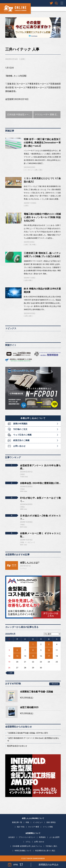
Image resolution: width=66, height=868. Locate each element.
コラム (23, 568)
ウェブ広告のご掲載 (22, 435)
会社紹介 (12, 837)
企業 (22, 59)
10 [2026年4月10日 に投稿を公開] (49, 650)
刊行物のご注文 (20, 429)
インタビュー (29, 170)
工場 (40, 170)
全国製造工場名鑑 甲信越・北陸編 (36, 692)
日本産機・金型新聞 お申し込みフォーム (27, 846)
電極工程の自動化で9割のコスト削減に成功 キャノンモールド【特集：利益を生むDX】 (42, 217)
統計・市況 (21, 827)
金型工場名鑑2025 (29, 707)
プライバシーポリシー (27, 837)
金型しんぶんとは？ (30, 563)
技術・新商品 (51, 822)
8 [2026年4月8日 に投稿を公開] (33, 650)
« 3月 (10, 673)
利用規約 (42, 837)
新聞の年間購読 (20, 424)
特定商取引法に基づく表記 (45, 851)
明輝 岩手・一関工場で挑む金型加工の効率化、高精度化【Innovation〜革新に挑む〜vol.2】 (42, 143)
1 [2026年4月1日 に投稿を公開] (33, 644)
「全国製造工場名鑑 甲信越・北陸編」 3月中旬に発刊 (28, 733)
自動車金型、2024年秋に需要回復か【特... (40, 483)
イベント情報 (48, 827)
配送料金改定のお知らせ (17, 746)
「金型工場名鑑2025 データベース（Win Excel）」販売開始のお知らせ (33, 739)
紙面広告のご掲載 (21, 440)
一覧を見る (54, 684)
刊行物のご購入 (51, 846)
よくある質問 (54, 837)
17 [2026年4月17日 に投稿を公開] (49, 656)
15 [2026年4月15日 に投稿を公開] (33, 656)
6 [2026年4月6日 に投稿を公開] (17, 650)
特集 (34, 245)
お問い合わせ (19, 446)
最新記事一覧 (17, 822)
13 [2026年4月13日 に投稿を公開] (17, 656)
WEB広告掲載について (23, 851)
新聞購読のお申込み (49, 865)
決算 (30, 316)
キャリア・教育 (34, 827)
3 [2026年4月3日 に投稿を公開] (49, 644)
